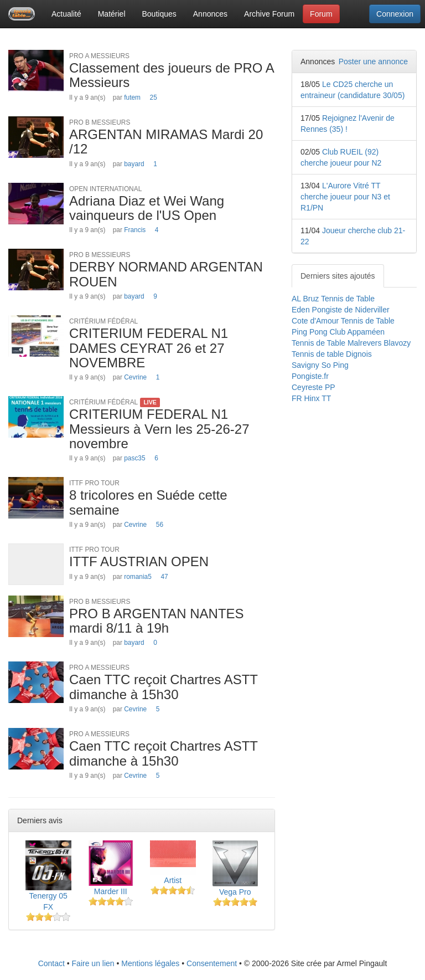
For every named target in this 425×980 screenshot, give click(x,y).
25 (154, 98)
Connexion (395, 14)
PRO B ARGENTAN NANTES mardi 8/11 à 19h (157, 621)
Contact (51, 963)
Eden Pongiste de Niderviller (341, 310)
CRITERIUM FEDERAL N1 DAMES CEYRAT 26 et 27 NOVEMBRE (149, 348)
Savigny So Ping (320, 365)
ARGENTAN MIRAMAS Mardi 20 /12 (166, 142)
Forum (321, 14)
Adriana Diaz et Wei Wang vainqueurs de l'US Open (147, 208)
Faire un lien (93, 963)
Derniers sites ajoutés (338, 276)
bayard (134, 164)
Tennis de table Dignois (332, 354)
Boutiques (159, 14)
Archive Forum (269, 14)
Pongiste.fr (310, 376)
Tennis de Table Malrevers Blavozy (351, 343)
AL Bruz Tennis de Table (333, 299)
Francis (135, 230)
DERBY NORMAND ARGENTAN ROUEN (166, 274)
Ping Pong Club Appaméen (338, 332)
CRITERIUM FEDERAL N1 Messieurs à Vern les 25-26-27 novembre (159, 429)
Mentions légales (150, 963)
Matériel (112, 14)
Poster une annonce (373, 61)
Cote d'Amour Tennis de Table (343, 321)
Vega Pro (235, 892)
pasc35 (134, 458)
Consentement (212, 963)
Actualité (66, 14)
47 (164, 577)
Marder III (111, 891)
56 (160, 525)
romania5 (138, 577)
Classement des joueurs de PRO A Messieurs (172, 75)
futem (132, 98)
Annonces (210, 14)
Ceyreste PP (313, 387)
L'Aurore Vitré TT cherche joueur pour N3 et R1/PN (345, 197)
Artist (173, 880)
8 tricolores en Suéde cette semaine (148, 502)
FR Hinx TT (311, 398)
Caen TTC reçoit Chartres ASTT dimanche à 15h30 (164, 687)
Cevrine (135, 377)
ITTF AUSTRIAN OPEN (139, 561)
